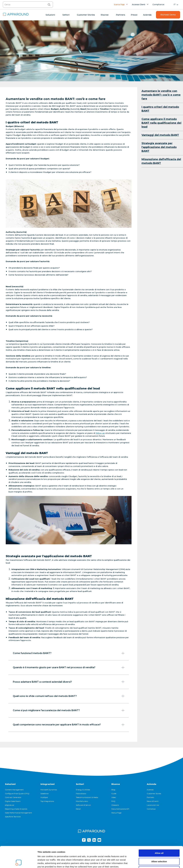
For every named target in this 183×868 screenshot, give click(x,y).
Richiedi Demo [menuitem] (168, 15)
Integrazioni (48, 784)
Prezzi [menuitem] (134, 15)
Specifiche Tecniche (13, 817)
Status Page (116, 813)
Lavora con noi (153, 805)
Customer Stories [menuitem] (86, 15)
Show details (150, 862)
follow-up (100, 433)
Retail (78, 809)
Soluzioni (10, 784)
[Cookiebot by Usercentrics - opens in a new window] (19, 862)
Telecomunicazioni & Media (87, 797)
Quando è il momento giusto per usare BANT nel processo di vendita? (69, 668)
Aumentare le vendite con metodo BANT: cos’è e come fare (161, 95)
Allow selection (159, 842)
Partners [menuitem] (121, 15)
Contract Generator (13, 797)
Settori (80, 784)
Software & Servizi (83, 805)
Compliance (158, 4)
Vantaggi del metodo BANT (160, 135)
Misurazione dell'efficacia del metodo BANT (161, 161)
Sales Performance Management (19, 813)
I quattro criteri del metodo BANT (160, 109)
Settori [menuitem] (66, 15)
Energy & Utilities (83, 790)
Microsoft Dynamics (49, 790)
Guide (114, 793)
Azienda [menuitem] (147, 15)
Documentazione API (120, 809)
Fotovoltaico (81, 793)
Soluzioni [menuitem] (50, 15)
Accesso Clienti (139, 4)
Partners (150, 797)
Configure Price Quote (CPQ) (17, 793)
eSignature (10, 805)
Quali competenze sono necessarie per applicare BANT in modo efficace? (69, 725)
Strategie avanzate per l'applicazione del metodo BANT (159, 147)
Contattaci (151, 809)
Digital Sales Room (13, 801)
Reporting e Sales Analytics (16, 809)
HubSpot (44, 797)
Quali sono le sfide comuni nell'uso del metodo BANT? (69, 696)
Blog (113, 790)
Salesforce (44, 793)
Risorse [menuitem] (105, 15)
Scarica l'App (119, 4)
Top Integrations (47, 801)
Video (114, 797)
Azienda (152, 784)
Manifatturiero (82, 801)
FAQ (113, 801)
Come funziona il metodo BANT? (69, 653)
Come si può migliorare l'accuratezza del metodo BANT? (69, 710)
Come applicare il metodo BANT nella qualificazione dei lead (161, 123)
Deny (159, 850)
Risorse (116, 784)
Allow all (159, 833)
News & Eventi (153, 801)
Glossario (115, 805)
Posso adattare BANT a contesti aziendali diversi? (69, 682)
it (175, 4)
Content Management (14, 790)
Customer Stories (154, 793)
